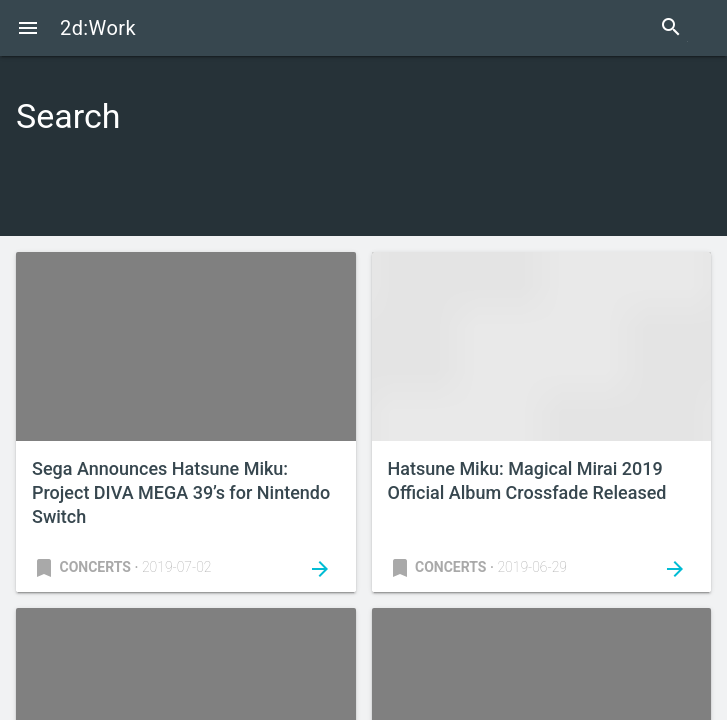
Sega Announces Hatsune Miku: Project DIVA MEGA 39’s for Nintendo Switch (181, 492)
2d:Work (98, 28)
